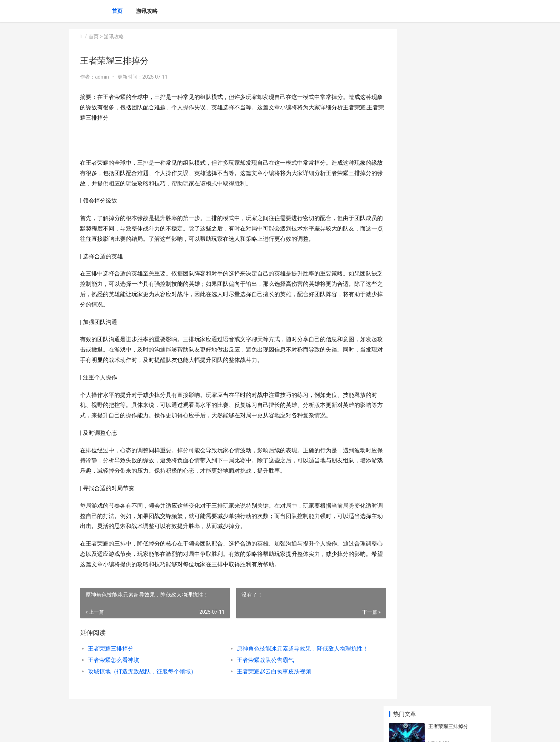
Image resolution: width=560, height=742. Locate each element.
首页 (117, 11)
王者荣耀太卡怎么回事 (453, 241)
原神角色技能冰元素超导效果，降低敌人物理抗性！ (289, 649)
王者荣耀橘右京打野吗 (453, 269)
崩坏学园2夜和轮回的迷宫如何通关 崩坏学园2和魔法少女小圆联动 (455, 523)
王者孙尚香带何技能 (451, 297)
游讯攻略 (147, 11)
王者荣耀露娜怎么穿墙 (453, 353)
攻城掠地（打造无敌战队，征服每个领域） (142, 671)
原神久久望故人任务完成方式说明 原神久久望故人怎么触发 (456, 412)
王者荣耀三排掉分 (111, 649)
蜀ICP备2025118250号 (166, 731)
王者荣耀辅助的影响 (451, 213)
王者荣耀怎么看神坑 (114, 660)
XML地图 (198, 731)
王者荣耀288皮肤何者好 (455, 488)
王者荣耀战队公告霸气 (255, 660)
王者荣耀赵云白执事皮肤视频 (264, 671)
